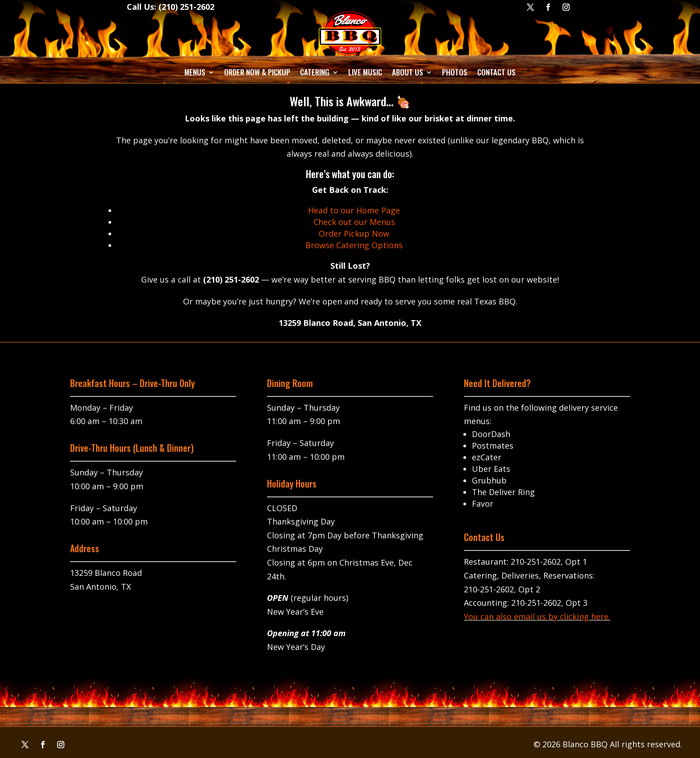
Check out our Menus (354, 222)
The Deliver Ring (503, 492)
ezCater (487, 457)
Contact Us (496, 72)
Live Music (365, 72)
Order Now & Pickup (257, 72)
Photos (455, 72)
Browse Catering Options (354, 245)
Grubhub (489, 480)
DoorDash (491, 434)
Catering (315, 72)
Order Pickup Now (354, 233)
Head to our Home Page (354, 210)
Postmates (493, 446)
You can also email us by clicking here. (537, 616)
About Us (408, 72)
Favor (483, 504)
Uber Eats (491, 469)
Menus (195, 72)
